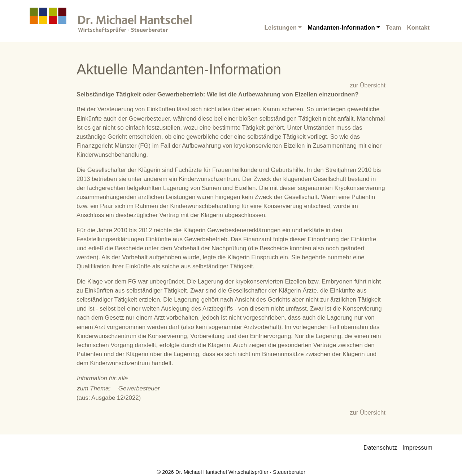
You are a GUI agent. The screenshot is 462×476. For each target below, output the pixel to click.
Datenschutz (380, 448)
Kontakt (418, 28)
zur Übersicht (368, 85)
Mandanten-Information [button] (341, 28)
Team (394, 28)
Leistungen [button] (280, 28)
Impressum (417, 448)
